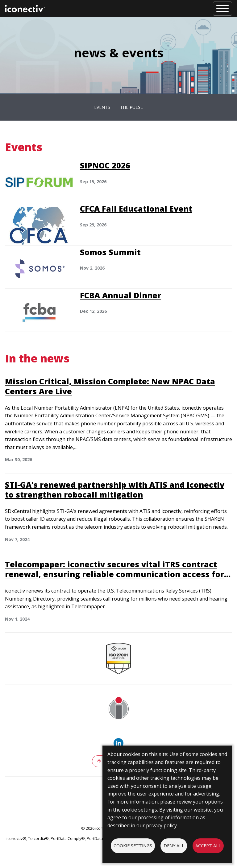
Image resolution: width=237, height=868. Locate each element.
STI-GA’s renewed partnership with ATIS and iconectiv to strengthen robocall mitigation (115, 490)
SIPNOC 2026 (105, 165)
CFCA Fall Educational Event (136, 209)
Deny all (174, 846)
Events (102, 107)
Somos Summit (110, 252)
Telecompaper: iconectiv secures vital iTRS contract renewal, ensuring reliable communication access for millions (114, 574)
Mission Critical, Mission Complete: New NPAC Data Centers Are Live (110, 386)
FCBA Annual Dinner (121, 295)
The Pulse (131, 107)
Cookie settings (133, 846)
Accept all (208, 846)
